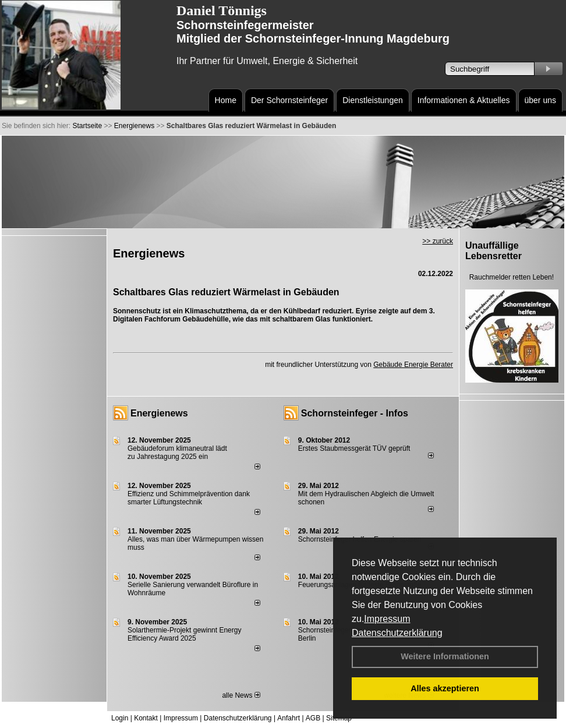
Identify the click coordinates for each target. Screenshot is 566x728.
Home (226, 100)
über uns (540, 100)
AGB (313, 718)
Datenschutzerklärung (397, 633)
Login (120, 718)
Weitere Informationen (445, 656)
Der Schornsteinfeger (289, 100)
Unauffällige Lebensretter (494, 251)
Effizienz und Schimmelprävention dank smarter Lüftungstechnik (189, 498)
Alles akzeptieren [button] (445, 688)
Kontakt (146, 718)
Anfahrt (289, 718)
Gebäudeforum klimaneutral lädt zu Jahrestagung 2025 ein (177, 453)
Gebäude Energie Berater (413, 365)
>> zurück (438, 241)
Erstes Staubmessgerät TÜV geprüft (354, 448)
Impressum (387, 619)
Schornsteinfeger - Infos (355, 413)
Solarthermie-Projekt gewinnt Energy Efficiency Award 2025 (184, 634)
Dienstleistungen (373, 100)
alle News (241, 695)
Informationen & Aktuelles (464, 100)
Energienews (159, 413)
